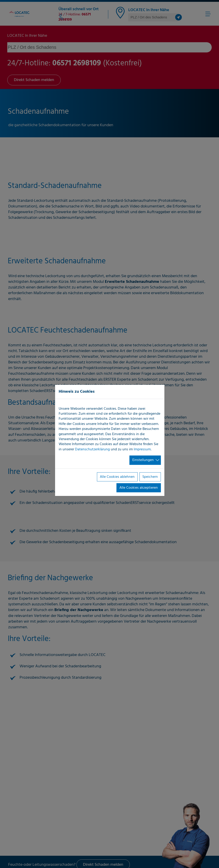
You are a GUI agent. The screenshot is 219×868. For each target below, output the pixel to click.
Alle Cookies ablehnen (117, 477)
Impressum (142, 449)
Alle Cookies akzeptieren (139, 488)
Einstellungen (143, 460)
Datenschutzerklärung (92, 449)
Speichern (150, 477)
